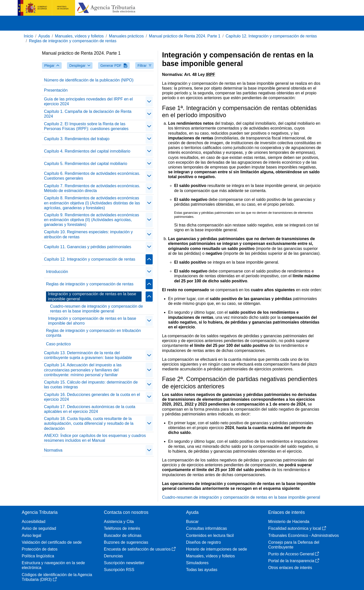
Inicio (28, 36)
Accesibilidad (33, 522)
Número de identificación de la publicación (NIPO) (89, 80)
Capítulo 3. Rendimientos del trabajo (77, 139)
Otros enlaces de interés (290, 568)
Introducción (57, 272)
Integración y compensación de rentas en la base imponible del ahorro (92, 321)
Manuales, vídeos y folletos (79, 36)
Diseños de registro (203, 542)
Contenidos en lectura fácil (210, 535)
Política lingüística (38, 556)
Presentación (56, 90)
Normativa (53, 450)
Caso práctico (58, 344)
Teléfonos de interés (122, 528)
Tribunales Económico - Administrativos (304, 535)
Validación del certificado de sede (52, 542)
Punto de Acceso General (294, 554)
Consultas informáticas (207, 528)
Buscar (192, 522)
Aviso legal (31, 535)
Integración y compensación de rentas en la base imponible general (92, 296)
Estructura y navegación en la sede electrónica (53, 565)
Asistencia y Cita (119, 522)
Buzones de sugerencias (126, 542)
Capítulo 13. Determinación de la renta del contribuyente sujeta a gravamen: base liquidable (88, 355)
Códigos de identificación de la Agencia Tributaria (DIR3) (57, 577)
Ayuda (44, 36)
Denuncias (113, 556)
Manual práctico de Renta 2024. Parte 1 (185, 36)
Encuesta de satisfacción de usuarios (140, 549)
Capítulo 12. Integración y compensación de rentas (271, 36)
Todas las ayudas (202, 570)
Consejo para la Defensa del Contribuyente (294, 545)
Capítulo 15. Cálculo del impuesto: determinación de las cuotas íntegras (91, 385)
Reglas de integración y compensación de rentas (73, 41)
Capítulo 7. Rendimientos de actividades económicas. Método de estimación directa (92, 188)
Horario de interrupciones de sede (217, 549)
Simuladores (197, 563)
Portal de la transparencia (294, 561)
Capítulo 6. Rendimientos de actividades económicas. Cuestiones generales (92, 176)
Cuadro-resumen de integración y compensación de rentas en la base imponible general (96, 309)
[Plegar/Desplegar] (149, 101)
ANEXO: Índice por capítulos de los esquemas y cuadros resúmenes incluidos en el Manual (95, 438)
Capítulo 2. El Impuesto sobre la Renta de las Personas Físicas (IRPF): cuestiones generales (86, 126)
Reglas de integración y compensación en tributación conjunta (93, 333)
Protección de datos (40, 549)
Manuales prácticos (126, 36)
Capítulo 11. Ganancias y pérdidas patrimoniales (88, 247)
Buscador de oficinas (123, 535)
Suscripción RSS (119, 570)
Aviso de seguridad (39, 528)
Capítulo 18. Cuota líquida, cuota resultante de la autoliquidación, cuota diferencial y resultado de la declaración (89, 423)
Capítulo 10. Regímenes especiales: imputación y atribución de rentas (88, 234)
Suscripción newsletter (124, 563)
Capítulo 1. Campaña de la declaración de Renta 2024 (88, 114)
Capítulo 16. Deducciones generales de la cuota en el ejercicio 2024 (92, 397)
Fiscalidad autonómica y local (297, 528)
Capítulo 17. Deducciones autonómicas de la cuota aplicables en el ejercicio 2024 (90, 409)
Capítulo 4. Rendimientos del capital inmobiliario (87, 151)
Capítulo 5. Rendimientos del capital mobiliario (86, 164)
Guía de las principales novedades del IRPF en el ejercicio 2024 (88, 101)
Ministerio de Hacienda (289, 522)
